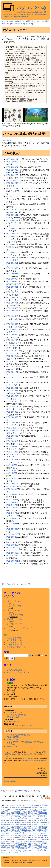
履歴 (29, 21)
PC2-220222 (12, 175)
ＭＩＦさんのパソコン (12, 584)
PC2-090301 (12, 561)
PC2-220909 (12, 162)
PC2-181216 (12, 356)
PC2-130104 (12, 547)
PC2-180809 (12, 417)
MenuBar (8, 807)
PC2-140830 (12, 494)
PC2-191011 (12, 263)
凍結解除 (18, 21)
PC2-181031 (12, 388)
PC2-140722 (12, 505)
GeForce (29, 529)
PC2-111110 (12, 550)
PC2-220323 (12, 170)
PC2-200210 (12, 228)
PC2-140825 (12, 500)
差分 (24, 21)
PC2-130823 (12, 529)
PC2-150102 (12, 486)
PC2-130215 (12, 545)
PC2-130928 (12, 524)
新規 (48, 21)
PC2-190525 (12, 311)
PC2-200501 (12, 215)
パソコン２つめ (31, 8)
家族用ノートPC (14, 619)
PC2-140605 (12, 518)
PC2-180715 (12, 430)
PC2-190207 (12, 345)
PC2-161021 (12, 460)
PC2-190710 (12, 292)
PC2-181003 (12, 401)
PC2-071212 (12, 564)
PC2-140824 (12, 502)
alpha (13, 857)
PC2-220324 (12, 167)
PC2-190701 (12, 303)
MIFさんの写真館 (15, 670)
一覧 (4, 24)
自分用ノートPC (14, 624)
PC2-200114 (12, 236)
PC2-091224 (12, 555)
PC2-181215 (12, 361)
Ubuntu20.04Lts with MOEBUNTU (24, 754)
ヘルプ (21, 24)
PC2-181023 (12, 391)
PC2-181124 (12, 367)
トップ (4, 21)
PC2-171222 (12, 452)
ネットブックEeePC (16, 647)
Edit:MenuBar (10, 781)
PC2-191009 (12, 268)
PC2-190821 (12, 287)
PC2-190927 (12, 274)
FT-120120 (13, 746)
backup (10, 542)
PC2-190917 (12, 279)
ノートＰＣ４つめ (15, 644)
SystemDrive (24, 308)
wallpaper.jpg (22, 790)
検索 (8, 24)
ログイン (29, 24)
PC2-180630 (12, 436)
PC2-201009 (12, 210)
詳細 (38, 791)
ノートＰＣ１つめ (15, 640)
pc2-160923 (12, 470)
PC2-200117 (12, 234)
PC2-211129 (12, 188)
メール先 (11, 692)
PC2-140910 (12, 489)
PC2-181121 (12, 372)
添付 (33, 21)
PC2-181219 (12, 351)
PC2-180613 (12, 441)
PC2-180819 (12, 412)
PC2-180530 (12, 446)
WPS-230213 (13, 721)
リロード (40, 21)
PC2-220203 (12, 183)
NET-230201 (12, 159)
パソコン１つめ (14, 638)
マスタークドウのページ (18, 672)
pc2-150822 (12, 478)
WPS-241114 (13, 717)
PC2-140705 (12, 513)
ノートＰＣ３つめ (15, 642)
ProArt (20, 123)
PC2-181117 (12, 383)
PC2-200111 (12, 244)
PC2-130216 (12, 537)
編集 (12, 21)
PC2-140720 (12, 508)
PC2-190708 (12, 297)
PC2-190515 (12, 316)
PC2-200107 (12, 257)
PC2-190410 (12, 329)
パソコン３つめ (14, 606)
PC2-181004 (12, 396)
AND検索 (34, 655)
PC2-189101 (12, 406)
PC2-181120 (12, 377)
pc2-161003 (12, 465)
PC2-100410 (12, 553)
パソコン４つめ (14, 610)
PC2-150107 (12, 484)
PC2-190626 (12, 308)
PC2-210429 (12, 204)
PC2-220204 (12, 180)
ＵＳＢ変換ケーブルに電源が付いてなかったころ (26, 743)
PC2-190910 (12, 281)
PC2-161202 (12, 454)
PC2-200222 (12, 220)
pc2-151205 (12, 473)
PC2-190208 (12, 340)
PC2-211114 (12, 196)
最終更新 (14, 24)
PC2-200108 (12, 252)
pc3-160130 (13, 739)
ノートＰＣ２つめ (15, 615)
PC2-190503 (12, 324)
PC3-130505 (13, 737)
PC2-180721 (12, 422)
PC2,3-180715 (13, 428)
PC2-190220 (12, 335)
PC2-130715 (12, 534)
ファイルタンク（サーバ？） (20, 628)
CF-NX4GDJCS (29, 758)
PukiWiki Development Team (31, 861)
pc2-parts (6, 140)
